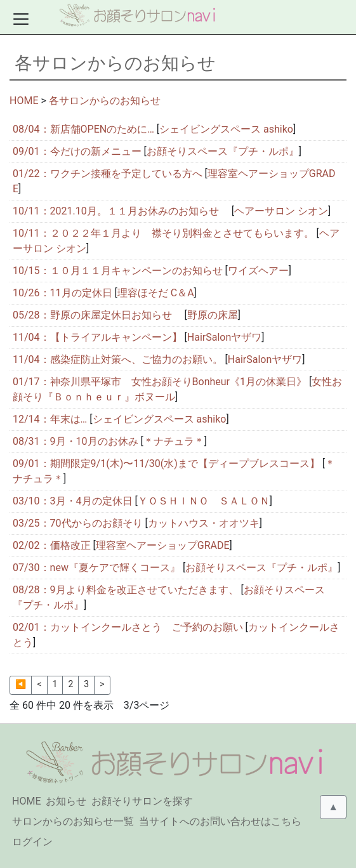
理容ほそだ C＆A (156, 293)
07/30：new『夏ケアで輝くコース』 (96, 568)
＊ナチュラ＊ (174, 441)
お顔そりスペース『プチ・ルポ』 (223, 151)
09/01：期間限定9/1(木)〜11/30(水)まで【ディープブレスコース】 (166, 464)
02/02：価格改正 (52, 545)
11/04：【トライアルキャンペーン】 (97, 337)
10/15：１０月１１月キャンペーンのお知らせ (118, 271)
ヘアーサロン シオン (281, 211)
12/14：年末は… (50, 419)
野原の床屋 (213, 315)
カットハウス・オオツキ (204, 523)
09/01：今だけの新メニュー (77, 151)
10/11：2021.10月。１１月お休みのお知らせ (121, 211)
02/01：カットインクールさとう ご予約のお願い (128, 627)
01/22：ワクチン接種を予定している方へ (108, 174)
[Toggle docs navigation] (21, 19)
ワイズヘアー (258, 271)
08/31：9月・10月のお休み (76, 441)
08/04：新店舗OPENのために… (83, 129)
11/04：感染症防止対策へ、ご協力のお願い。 (118, 359)
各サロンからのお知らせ (105, 101)
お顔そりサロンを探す (142, 801)
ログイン (32, 842)
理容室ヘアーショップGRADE (163, 545)
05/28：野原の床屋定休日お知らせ (97, 315)
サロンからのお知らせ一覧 (73, 821)
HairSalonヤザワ (224, 337)
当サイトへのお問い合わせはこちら (220, 821)
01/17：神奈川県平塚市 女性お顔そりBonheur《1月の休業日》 (160, 382)
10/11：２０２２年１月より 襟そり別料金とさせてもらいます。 (163, 233)
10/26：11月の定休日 (63, 293)
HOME (24, 101)
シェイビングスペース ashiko (226, 129)
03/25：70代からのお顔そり (78, 523)
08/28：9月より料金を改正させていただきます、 (126, 590)
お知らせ (66, 801)
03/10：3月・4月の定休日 (73, 501)
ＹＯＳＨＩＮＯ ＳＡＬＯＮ (204, 501)
